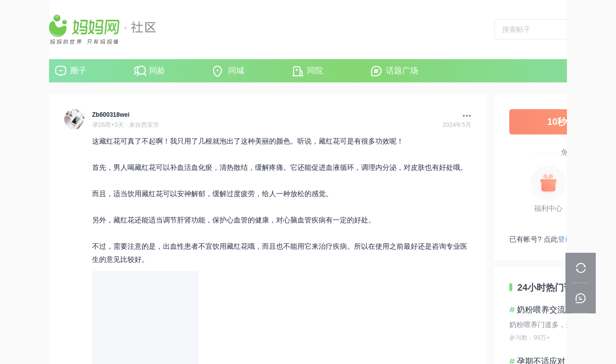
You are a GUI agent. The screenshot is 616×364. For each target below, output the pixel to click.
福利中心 (548, 208)
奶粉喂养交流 (541, 310)
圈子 (78, 71)
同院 (315, 71)
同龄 (157, 71)
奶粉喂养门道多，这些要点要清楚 (562, 325)
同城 (236, 71)
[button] (464, 116)
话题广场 (402, 71)
